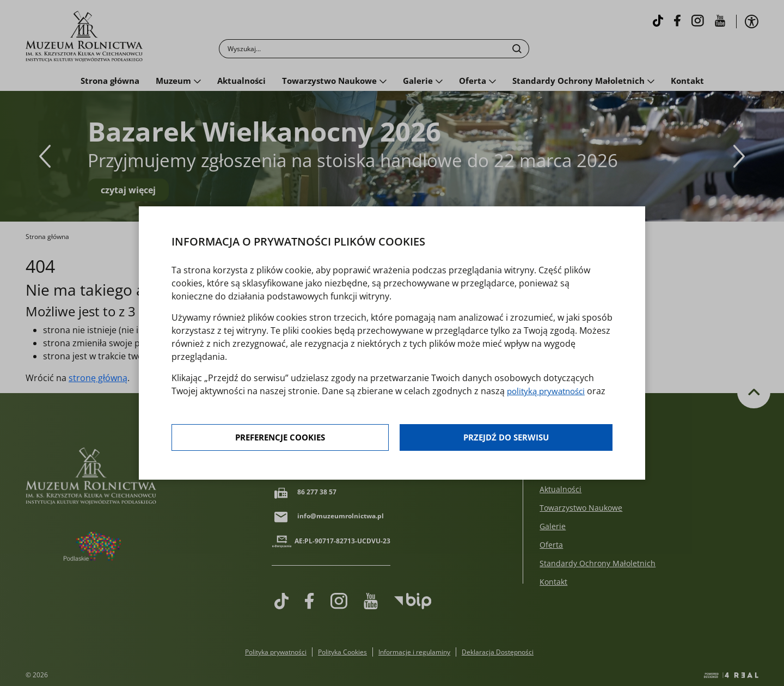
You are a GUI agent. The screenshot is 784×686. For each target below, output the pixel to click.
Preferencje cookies (281, 438)
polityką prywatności (549, 391)
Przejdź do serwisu (506, 438)
